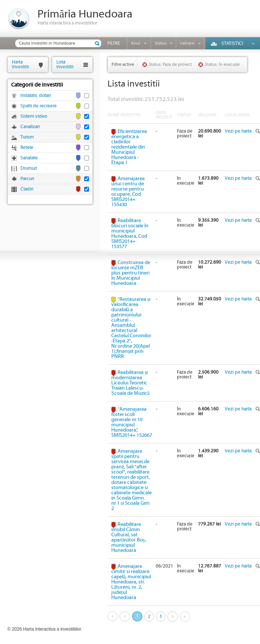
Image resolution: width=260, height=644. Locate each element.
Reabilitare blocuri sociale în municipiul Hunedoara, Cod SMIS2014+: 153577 (130, 234)
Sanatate (29, 158)
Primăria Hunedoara (85, 14)
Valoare (187, 43)
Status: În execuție (222, 64)
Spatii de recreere (39, 106)
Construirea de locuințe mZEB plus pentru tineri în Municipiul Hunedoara (131, 273)
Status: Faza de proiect (170, 64)
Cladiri (27, 189)
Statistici (232, 44)
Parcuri (27, 179)
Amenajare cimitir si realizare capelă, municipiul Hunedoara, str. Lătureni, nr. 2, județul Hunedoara (131, 582)
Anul (136, 43)
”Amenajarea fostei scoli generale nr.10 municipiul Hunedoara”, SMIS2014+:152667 (132, 422)
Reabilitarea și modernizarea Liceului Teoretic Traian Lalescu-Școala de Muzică (130, 383)
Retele (27, 148)
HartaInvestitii (20, 64)
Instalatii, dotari (36, 96)
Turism (27, 137)
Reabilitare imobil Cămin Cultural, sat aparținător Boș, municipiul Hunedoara (129, 537)
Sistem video (34, 116)
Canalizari (30, 127)
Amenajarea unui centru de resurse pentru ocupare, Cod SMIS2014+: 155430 (128, 192)
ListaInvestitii (65, 64)
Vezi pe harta (238, 131)
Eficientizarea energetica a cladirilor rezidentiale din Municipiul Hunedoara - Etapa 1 (129, 147)
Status (161, 43)
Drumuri (29, 168)
